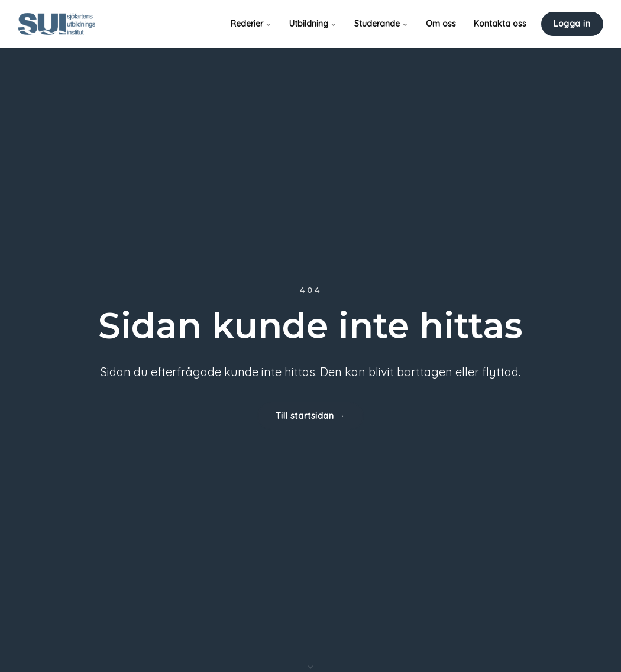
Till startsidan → (310, 416)
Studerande (381, 24)
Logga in (572, 24)
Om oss (441, 24)
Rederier (251, 24)
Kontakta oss (500, 24)
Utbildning (313, 24)
